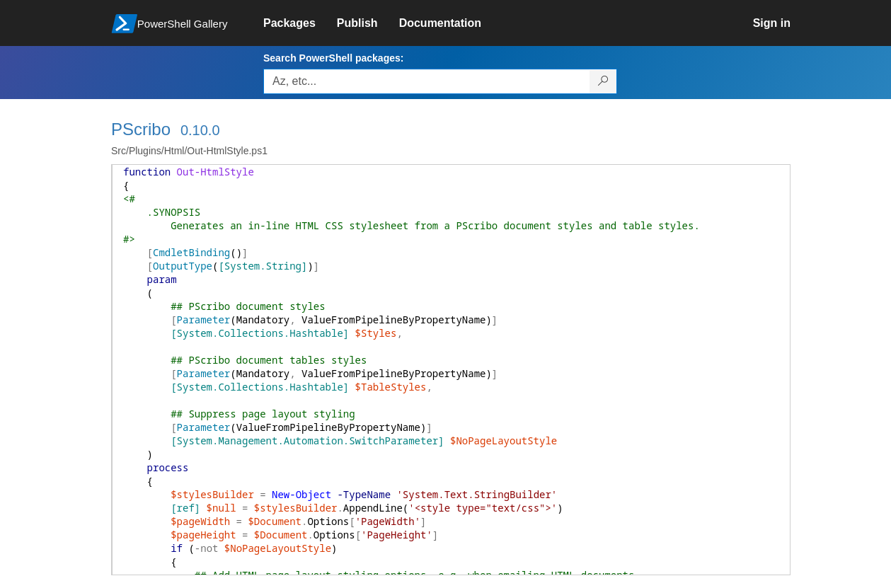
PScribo (141, 129)
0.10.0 (200, 130)
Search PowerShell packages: (333, 58)
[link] (300, 23)
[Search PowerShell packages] (603, 81)
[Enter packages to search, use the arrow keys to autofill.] (427, 81)
